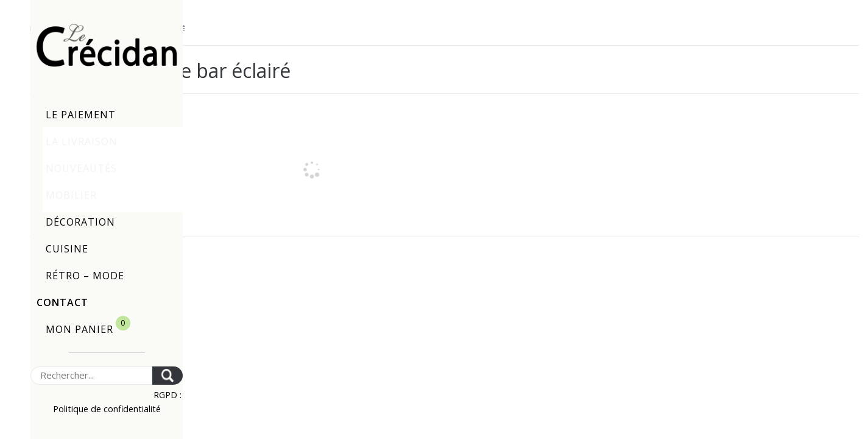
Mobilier (71, 195)
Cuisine (67, 249)
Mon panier (88, 326)
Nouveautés (81, 168)
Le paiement (81, 115)
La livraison (82, 141)
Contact (62, 302)
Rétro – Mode (85, 276)
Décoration (80, 222)
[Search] (91, 376)
